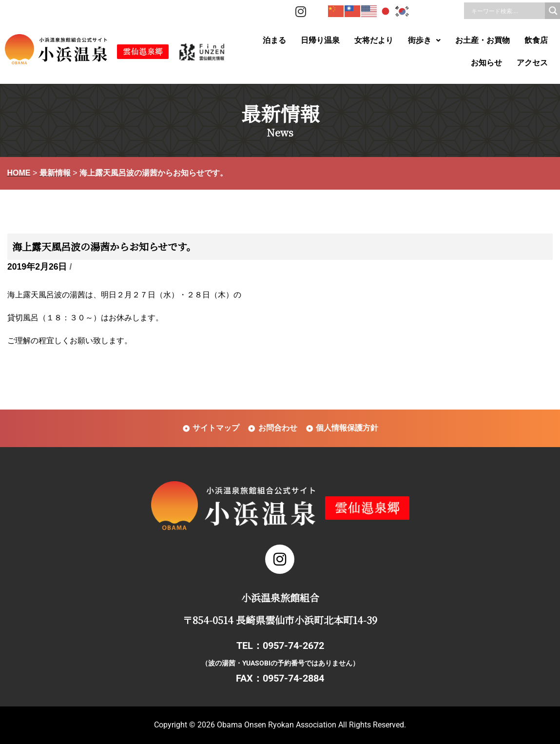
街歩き (424, 40)
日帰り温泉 (320, 40)
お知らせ (486, 63)
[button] (424, 40)
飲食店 (536, 40)
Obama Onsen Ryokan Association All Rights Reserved (310, 725)
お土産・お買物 (483, 40)
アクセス (532, 63)
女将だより (374, 40)
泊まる (274, 40)
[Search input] (507, 11)
